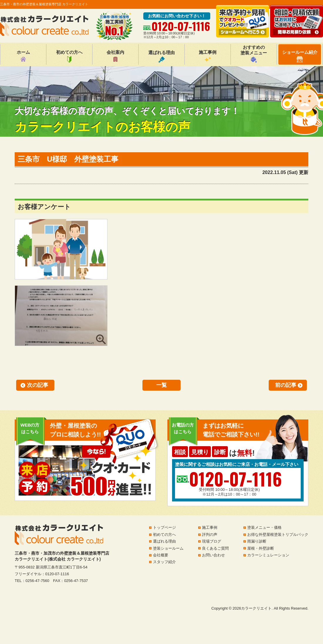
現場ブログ (212, 541)
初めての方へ (69, 56)
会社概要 (161, 555)
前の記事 (286, 385)
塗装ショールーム (168, 548)
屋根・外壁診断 (261, 548)
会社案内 (115, 56)
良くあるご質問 (215, 548)
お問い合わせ (213, 555)
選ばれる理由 (161, 56)
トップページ (164, 527)
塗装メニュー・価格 (264, 527)
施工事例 (208, 56)
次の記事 (38, 385)
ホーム (23, 56)
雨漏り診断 (257, 541)
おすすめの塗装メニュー (254, 54)
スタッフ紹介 (164, 562)
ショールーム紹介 (300, 56)
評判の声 (210, 535)
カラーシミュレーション (268, 555)
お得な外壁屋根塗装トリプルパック (278, 535)
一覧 (161, 385)
